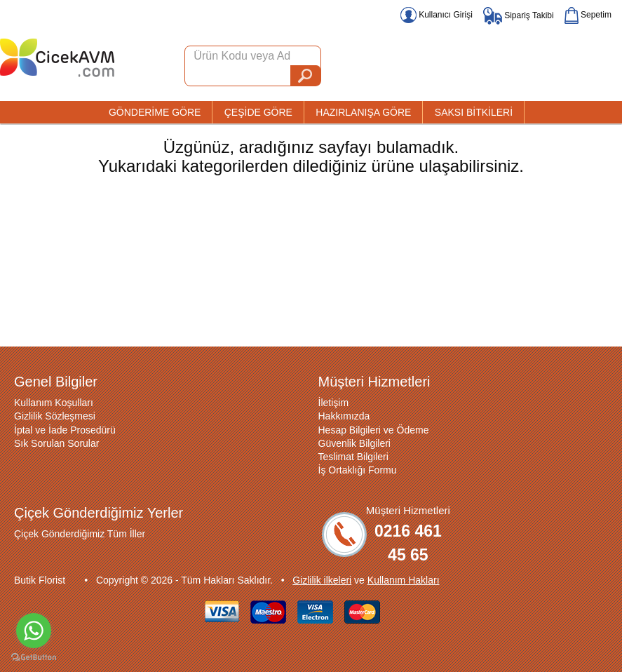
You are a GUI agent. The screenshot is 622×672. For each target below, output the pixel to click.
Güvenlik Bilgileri (354, 443)
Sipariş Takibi (519, 15)
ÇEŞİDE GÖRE (258, 112)
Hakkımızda (344, 416)
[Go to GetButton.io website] (34, 658)
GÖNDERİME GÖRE (155, 112)
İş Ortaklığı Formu (358, 470)
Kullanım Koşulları (54, 403)
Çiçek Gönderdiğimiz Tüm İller (80, 534)
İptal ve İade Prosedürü (65, 430)
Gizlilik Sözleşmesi (55, 416)
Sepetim (588, 15)
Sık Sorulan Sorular (56, 443)
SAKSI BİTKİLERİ (474, 112)
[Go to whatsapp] (34, 631)
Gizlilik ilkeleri (322, 580)
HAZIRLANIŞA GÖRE (363, 112)
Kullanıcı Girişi (437, 15)
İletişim (334, 403)
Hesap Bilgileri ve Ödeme (374, 430)
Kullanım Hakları (404, 580)
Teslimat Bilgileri (353, 457)
